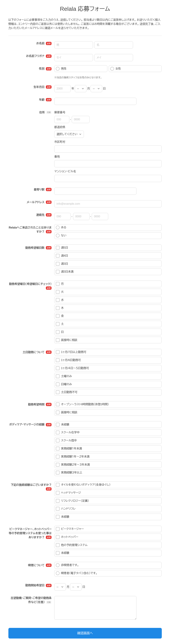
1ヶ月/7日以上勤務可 (71, 352)
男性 (61, 69)
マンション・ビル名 (65, 171)
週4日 (62, 256)
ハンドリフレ (66, 509)
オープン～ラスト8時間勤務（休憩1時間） (82, 404)
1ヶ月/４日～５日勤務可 (72, 368)
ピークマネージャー (70, 529)
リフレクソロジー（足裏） (72, 501)
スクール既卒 (66, 441)
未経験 (62, 425)
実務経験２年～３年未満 (73, 465)
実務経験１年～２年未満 (73, 457)
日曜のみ (64, 384)
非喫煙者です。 (67, 565)
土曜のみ (64, 376)
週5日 (62, 248)
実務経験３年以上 (69, 473)
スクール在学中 (68, 432)
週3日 (62, 264)
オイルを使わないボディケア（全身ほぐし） (83, 485)
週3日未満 (65, 272)
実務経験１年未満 (69, 449)
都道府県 (60, 127)
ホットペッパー (67, 537)
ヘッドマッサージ (68, 493)
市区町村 (60, 142)
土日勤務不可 (67, 392)
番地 (57, 157)
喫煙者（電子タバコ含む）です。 (77, 573)
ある (61, 227)
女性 (116, 69)
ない (61, 236)
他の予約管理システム (72, 545)
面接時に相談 (67, 340)
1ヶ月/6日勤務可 (68, 360)
